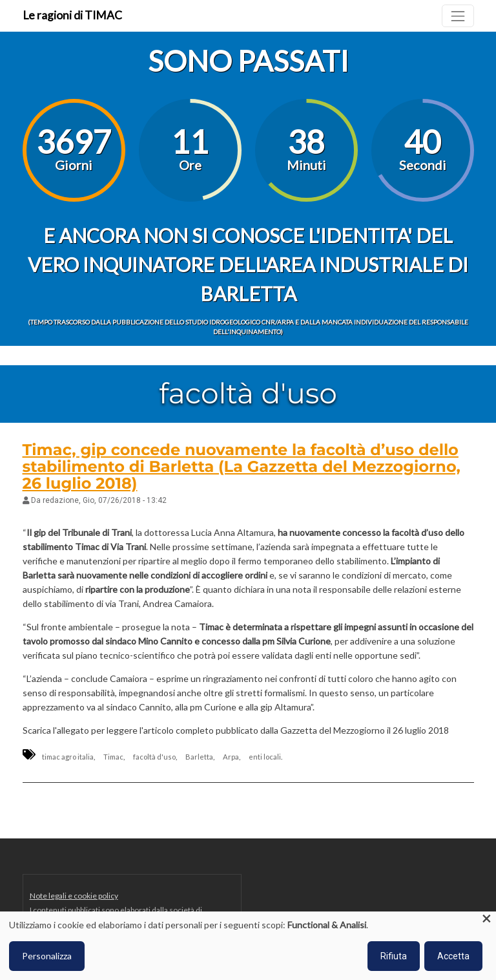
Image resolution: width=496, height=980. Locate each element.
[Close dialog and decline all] (486, 920)
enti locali (265, 757)
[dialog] (248, 946)
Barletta (199, 757)
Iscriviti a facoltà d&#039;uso (28, 833)
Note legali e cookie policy (74, 896)
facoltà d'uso (154, 757)
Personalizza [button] (47, 956)
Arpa (231, 757)
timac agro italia (68, 757)
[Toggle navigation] (458, 16)
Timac (113, 757)
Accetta (453, 956)
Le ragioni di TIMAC (72, 15)
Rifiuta (394, 956)
